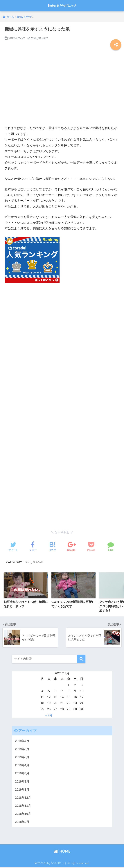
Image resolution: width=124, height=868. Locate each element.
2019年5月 (23, 757)
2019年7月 (23, 741)
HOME (62, 852)
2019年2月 (23, 782)
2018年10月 (23, 815)
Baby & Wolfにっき (63, 6)
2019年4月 (23, 765)
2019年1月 (23, 790)
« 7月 (49, 715)
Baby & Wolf (34, 562)
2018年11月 (23, 806)
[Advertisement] (62, 91)
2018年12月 (23, 798)
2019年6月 (23, 749)
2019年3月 (23, 773)
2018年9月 (23, 823)
